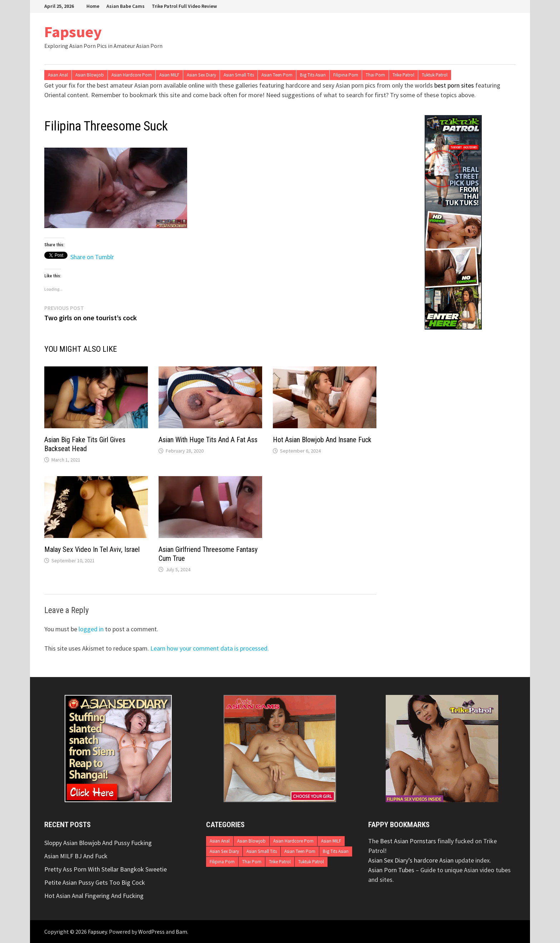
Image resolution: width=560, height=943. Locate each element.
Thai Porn (375, 75)
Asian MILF (169, 75)
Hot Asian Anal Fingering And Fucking (94, 896)
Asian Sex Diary (201, 75)
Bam (181, 932)
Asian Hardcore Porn (132, 75)
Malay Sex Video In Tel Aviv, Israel (92, 549)
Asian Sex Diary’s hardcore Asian (411, 860)
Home (93, 6)
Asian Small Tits (239, 75)
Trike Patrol (403, 75)
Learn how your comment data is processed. (210, 648)
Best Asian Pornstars (408, 841)
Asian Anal (58, 75)
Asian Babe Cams (126, 6)
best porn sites (454, 85)
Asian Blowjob (90, 75)
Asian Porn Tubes (391, 870)
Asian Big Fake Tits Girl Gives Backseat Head (85, 444)
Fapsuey (73, 32)
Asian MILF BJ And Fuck (76, 856)
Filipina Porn (346, 75)
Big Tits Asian (313, 75)
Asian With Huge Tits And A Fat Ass (208, 440)
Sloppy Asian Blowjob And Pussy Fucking (98, 843)
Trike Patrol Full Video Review (184, 6)
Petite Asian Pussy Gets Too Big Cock (95, 882)
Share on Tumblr (92, 255)
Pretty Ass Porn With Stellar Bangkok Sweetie (106, 869)
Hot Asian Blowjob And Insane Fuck (322, 440)
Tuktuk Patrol (435, 75)
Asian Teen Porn (277, 75)
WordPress (151, 932)
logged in (91, 629)
